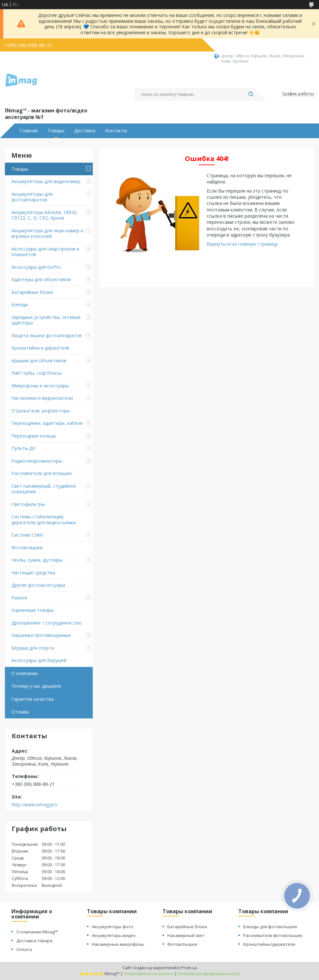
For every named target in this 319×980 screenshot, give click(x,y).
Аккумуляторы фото (112, 927)
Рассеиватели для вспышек (42, 473)
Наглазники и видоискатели (42, 398)
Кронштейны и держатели (40, 348)
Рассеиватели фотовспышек (273, 935)
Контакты (116, 131)
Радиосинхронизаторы (37, 461)
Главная (29, 131)
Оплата (24, 949)
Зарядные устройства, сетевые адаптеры (46, 320)
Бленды (20, 304)
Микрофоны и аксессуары (40, 386)
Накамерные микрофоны (118, 944)
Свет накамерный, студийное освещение (44, 489)
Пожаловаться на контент (149, 974)
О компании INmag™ (37, 932)
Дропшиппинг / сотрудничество (47, 623)
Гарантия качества (33, 699)
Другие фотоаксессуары (38, 585)
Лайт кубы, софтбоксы (37, 373)
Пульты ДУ (23, 448)
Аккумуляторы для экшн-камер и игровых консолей (47, 233)
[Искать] (251, 94)
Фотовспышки (27, 548)
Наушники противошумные (41, 635)
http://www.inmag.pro (35, 805)
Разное (19, 598)
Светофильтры (28, 504)
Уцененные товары (33, 610)
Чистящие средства (33, 573)
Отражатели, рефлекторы (41, 411)
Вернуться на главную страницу (242, 244)
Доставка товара (34, 941)
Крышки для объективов (39, 360)
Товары (56, 131)
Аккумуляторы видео (114, 935)
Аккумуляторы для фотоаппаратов (32, 197)
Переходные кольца (34, 436)
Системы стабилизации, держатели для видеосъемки (44, 519)
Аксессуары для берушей (39, 660)
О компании (25, 673)
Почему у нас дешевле (36, 686)
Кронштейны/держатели (269, 944)
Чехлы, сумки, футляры (37, 560)
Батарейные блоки (32, 292)
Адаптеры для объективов (41, 279)
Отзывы (20, 712)
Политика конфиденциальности (209, 974)
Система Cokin (27, 535)
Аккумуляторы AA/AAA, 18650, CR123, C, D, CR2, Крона (45, 215)
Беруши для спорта (33, 648)
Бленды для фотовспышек (270, 927)
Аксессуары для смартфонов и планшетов (45, 252)
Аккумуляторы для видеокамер (46, 181)
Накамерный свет (186, 935)
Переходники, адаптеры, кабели (47, 423)
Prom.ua (189, 968)
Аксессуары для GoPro (36, 267)
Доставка (85, 131)
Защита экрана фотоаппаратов (47, 335)
